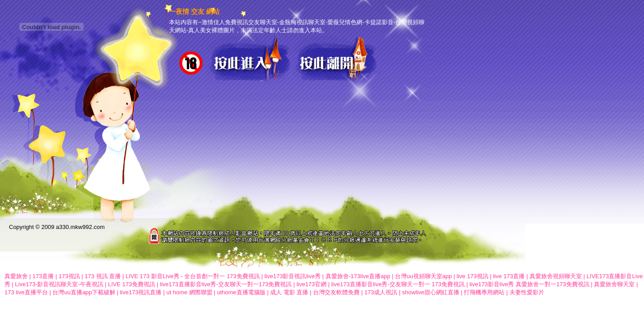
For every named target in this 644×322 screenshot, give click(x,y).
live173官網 (311, 284)
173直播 (43, 276)
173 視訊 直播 (103, 276)
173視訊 (69, 276)
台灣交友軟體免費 (336, 292)
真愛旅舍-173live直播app (358, 276)
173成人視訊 (381, 292)
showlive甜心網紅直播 (431, 292)
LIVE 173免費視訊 (131, 284)
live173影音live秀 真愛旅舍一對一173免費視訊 (530, 284)
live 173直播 (509, 276)
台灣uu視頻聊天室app (423, 276)
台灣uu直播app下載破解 (84, 292)
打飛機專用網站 (484, 292)
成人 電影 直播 (289, 292)
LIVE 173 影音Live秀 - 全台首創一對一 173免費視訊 (193, 276)
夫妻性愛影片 (527, 292)
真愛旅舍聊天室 (614, 284)
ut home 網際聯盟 (189, 292)
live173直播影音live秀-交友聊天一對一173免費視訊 (226, 284)
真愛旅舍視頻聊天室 (556, 276)
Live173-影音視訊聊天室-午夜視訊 (59, 284)
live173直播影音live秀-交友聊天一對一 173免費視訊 (398, 284)
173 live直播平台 (26, 292)
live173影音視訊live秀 (292, 276)
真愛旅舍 (16, 276)
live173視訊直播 (141, 292)
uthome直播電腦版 (241, 292)
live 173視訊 (472, 276)
